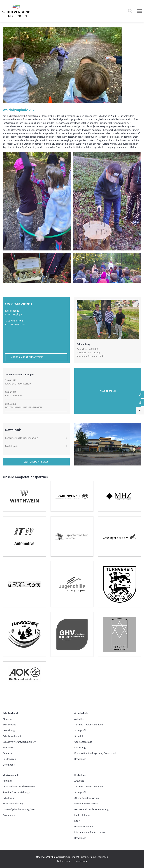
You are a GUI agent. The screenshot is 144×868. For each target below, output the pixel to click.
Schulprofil (80, 730)
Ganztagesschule (83, 742)
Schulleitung (9, 724)
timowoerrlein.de (61, 857)
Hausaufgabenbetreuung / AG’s (19, 809)
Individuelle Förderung (86, 803)
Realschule (80, 775)
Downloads (9, 765)
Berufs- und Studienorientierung (91, 809)
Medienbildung (82, 815)
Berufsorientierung (13, 803)
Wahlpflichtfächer (84, 826)
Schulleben (80, 736)
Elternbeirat (9, 747)
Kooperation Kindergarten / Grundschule (96, 753)
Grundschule (81, 713)
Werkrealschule (11, 775)
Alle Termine (108, 391)
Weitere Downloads (36, 462)
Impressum (81, 861)
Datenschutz (64, 861)
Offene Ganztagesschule (87, 798)
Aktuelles (8, 719)
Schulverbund (10, 713)
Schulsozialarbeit (12, 736)
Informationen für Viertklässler (19, 786)
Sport (77, 821)
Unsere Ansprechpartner (26, 357)
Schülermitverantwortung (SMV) (20, 742)
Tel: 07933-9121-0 (14, 321)
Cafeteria (8, 753)
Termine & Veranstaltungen (89, 724)
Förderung (80, 747)
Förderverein (10, 759)
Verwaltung (9, 730)
